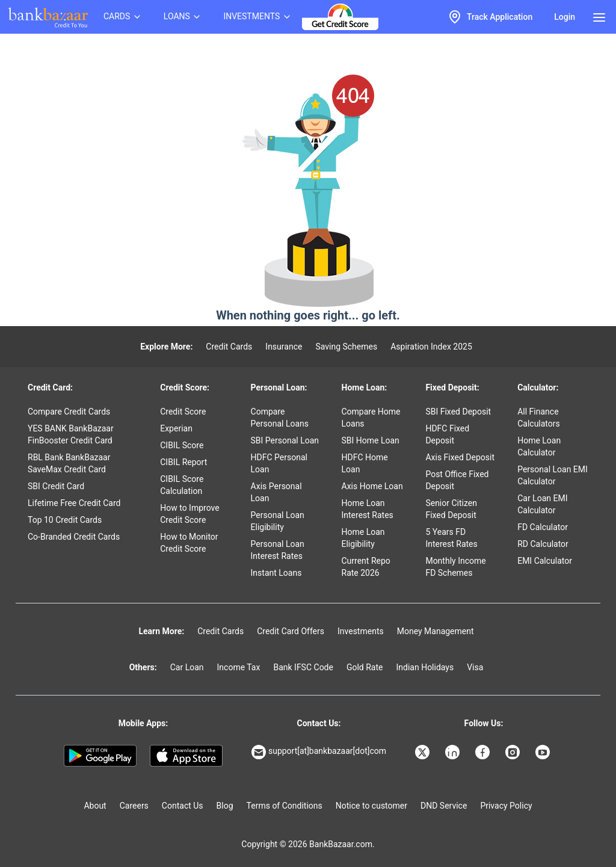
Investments (361, 631)
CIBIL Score (182, 445)
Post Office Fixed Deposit (457, 480)
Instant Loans (276, 573)
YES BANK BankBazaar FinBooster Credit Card (71, 434)
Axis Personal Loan (276, 492)
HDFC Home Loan (365, 463)
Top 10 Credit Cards (65, 520)
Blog (225, 806)
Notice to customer (371, 806)
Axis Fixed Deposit (460, 457)
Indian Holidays (425, 667)
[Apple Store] (186, 756)
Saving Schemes (346, 347)
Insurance (284, 347)
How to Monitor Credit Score (189, 543)
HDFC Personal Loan (279, 463)
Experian (176, 428)
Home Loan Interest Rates (368, 509)
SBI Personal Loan (285, 440)
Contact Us (183, 806)
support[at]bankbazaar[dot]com (319, 752)
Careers (134, 806)
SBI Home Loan (371, 440)
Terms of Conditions (285, 806)
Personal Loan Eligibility (278, 521)
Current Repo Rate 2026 (366, 567)
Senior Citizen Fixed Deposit (451, 509)
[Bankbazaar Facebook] (484, 752)
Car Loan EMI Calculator (542, 504)
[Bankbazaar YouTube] (544, 752)
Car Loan (187, 667)
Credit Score (183, 412)
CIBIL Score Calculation (182, 485)
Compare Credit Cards (69, 412)
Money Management (436, 631)
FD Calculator (543, 527)
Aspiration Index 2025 (431, 347)
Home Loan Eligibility (363, 538)
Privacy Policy (506, 806)
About (95, 806)
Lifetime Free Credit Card (74, 503)
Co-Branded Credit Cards (74, 537)
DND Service (444, 806)
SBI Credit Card (56, 486)
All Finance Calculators (539, 418)
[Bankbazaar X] (423, 752)
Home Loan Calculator (539, 446)
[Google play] (100, 756)
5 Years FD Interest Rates (451, 538)
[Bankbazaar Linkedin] (454, 752)
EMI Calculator (545, 561)
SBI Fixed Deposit (458, 412)
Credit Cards (229, 347)
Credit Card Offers (291, 631)
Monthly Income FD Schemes (455, 567)
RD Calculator (543, 544)
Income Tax (239, 667)
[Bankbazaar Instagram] (514, 752)
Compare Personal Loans (280, 418)
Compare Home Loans (371, 418)
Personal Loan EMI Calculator (553, 475)
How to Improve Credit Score (189, 514)
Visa (475, 667)
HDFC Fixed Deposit (447, 434)
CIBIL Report (183, 462)
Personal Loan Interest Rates (278, 550)
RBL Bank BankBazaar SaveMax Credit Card (69, 463)
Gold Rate (365, 667)
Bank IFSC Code (303, 667)
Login (565, 17)
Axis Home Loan (372, 486)
